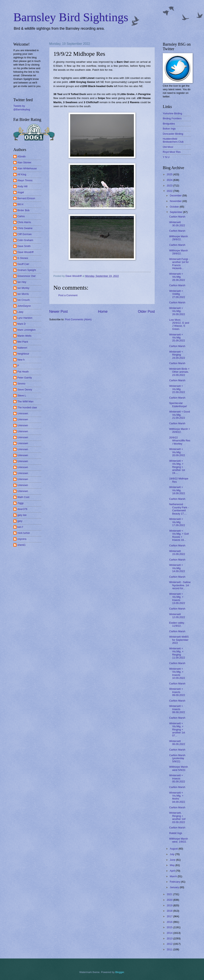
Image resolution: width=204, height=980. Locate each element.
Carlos (21, 216)
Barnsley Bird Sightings (71, 17)
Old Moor (168, 147)
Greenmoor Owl (26, 276)
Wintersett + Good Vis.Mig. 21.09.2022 (179, 415)
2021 (170, 894)
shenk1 (22, 545)
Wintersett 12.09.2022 (177, 616)
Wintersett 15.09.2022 (177, 553)
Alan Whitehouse (27, 168)
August (174, 849)
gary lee (22, 515)
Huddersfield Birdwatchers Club (173, 140)
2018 (170, 911)
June (173, 860)
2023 (170, 186)
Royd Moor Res (172, 152)
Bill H (20, 204)
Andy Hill (22, 186)
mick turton (24, 533)
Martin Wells (24, 336)
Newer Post (58, 312)
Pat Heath (23, 372)
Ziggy (20, 503)
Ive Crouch (24, 300)
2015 (170, 927)
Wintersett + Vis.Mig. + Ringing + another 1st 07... (177, 730)
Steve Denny (25, 390)
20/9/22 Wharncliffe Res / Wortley (180, 441)
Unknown (23, 413)
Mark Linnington (26, 330)
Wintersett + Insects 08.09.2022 (177, 709)
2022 (170, 191)
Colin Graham (25, 240)
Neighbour (23, 354)
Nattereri (22, 348)
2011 (170, 949)
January (175, 887)
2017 (170, 916)
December (176, 196)
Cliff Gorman (25, 234)
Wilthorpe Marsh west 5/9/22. (178, 768)
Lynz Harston (25, 318)
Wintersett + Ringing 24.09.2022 (177, 355)
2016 (170, 922)
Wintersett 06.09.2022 (177, 743)
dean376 (22, 509)
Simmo (21, 384)
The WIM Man (25, 401)
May (173, 865)
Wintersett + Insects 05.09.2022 (177, 778)
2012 (170, 944)
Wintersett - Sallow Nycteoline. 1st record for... (180, 585)
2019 (170, 905)
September (176, 212)
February (175, 882)
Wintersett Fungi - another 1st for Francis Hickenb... (179, 264)
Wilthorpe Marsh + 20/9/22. (180, 430)
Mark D (22, 324)
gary (20, 521)
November (176, 201)
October (175, 207)
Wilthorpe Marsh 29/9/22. (178, 238)
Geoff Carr (23, 264)
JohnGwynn (24, 306)
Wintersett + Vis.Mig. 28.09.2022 (177, 277)
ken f (20, 527)
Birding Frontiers (172, 118)
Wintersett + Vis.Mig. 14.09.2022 (177, 568)
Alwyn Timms (25, 180)
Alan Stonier (24, 162)
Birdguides (169, 124)
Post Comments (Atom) (78, 319)
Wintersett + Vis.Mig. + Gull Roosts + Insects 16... (179, 535)
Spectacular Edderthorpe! (178, 405)
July (172, 854)
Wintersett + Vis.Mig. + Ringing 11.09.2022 (177, 653)
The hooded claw (27, 407)
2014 (170, 933)
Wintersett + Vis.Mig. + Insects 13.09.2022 (177, 598)
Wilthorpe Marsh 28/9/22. (178, 252)
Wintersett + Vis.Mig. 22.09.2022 (177, 389)
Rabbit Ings (176, 833)
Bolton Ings (169, 129)
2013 (170, 938)
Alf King (22, 174)
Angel (21, 192)
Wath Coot (23, 497)
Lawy (20, 312)
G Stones (23, 258)
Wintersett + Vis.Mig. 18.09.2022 (177, 490)
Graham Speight (27, 270)
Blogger (120, 972)
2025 (170, 174)
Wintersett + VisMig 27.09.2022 (177, 294)
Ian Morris (23, 294)
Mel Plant (23, 342)
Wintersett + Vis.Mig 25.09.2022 (177, 338)
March (174, 876)
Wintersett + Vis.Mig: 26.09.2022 (177, 311)
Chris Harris (24, 222)
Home (103, 312)
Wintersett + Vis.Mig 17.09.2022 (177, 522)
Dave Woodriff (25, 252)
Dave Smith (24, 246)
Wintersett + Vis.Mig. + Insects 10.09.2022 (177, 673)
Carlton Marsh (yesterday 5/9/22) (177, 758)
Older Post (146, 312)
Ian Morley (23, 288)
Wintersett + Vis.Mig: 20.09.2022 (177, 452)
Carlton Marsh (177, 217)
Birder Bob (23, 210)
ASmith (22, 156)
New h (21, 360)
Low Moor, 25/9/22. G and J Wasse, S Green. (179, 324)
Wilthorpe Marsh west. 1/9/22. (178, 840)
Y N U (166, 157)
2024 (170, 180)
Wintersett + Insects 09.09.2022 (177, 692)
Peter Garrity (25, 378)
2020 (170, 900)
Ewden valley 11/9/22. (177, 624)
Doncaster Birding (173, 134)
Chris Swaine (25, 228)
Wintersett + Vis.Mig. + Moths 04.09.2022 (177, 797)
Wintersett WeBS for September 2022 (179, 640)
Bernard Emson (26, 198)
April (173, 871)
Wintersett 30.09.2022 (177, 224)
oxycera (22, 539)
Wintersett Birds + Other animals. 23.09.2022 (179, 372)
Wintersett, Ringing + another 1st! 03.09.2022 (177, 817)
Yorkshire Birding (172, 113)
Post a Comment (68, 295)
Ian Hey (22, 282)
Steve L (22, 395)
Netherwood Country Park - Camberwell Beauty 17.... (179, 509)
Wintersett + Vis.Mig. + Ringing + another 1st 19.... (177, 467)
